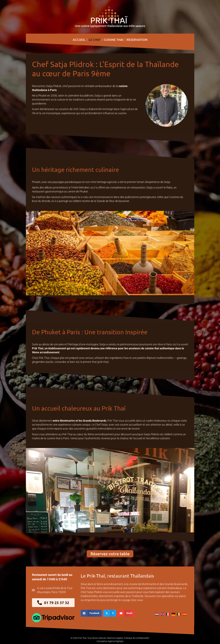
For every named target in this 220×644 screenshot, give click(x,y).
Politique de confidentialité (136, 638)
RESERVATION (137, 40)
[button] (110, 554)
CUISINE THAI (114, 40)
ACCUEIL (79, 40)
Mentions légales (115, 638)
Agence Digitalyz (116, 641)
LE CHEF (95, 40)
